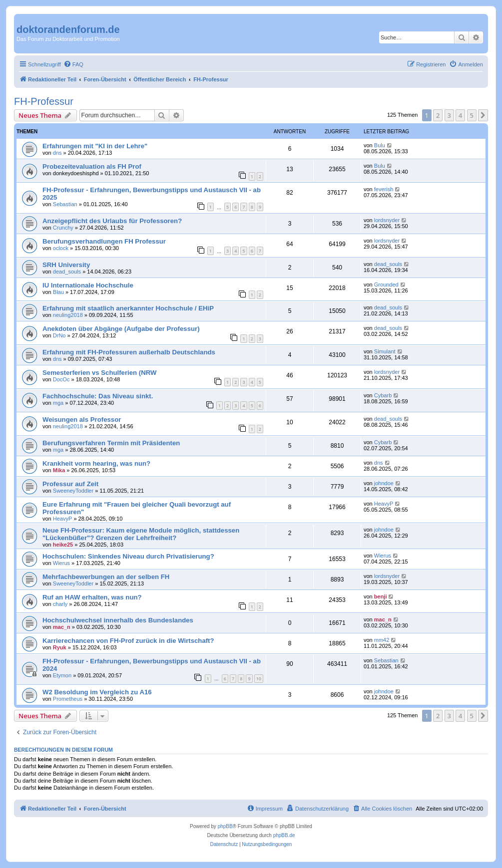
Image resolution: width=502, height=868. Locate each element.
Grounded (386, 285)
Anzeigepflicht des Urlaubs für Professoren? (112, 221)
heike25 (63, 545)
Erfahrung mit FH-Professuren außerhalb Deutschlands (129, 352)
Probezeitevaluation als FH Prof (92, 166)
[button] (483, 115)
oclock (61, 248)
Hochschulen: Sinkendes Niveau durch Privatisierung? (128, 556)
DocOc (61, 379)
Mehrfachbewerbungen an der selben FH (106, 577)
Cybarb (383, 395)
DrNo (59, 335)
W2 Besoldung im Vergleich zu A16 (97, 692)
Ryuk (60, 647)
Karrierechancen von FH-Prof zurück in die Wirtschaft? (128, 641)
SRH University (66, 265)
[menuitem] (73, 64)
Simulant (385, 351)
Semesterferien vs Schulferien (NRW (99, 373)
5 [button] (472, 115)
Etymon (62, 675)
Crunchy (63, 228)
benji (381, 596)
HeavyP (63, 519)
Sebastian (65, 204)
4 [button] (460, 115)
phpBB (225, 826)
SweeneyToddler (73, 491)
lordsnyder (387, 220)
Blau (58, 292)
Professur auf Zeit (70, 484)
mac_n (62, 627)
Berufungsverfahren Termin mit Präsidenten (111, 443)
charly (60, 604)
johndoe (384, 483)
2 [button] (438, 115)
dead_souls (67, 272)
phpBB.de (284, 835)
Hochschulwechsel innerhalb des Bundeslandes (118, 620)
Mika (59, 470)
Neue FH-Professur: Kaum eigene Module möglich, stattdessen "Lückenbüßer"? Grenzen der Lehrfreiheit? (141, 534)
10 (259, 679)
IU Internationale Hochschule (88, 285)
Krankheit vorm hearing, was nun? (96, 463)
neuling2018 (68, 315)
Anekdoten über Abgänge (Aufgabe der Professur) (121, 329)
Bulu (380, 145)
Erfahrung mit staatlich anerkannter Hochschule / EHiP (128, 308)
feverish (384, 189)
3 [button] (449, 115)
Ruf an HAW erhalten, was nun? (92, 597)
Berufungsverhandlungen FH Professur (104, 241)
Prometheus (68, 699)
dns (57, 153)
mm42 (382, 640)
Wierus (61, 563)
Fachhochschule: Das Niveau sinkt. (98, 396)
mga (58, 403)
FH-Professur (44, 101)
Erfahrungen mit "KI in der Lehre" (95, 146)
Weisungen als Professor (82, 420)
